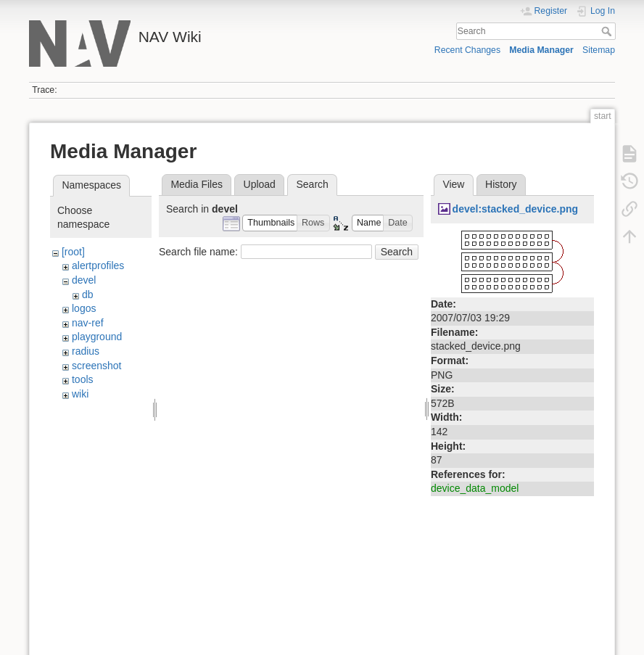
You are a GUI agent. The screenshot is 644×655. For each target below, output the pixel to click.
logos (84, 308)
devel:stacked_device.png (516, 209)
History (501, 184)
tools (83, 379)
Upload (260, 184)
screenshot (96, 366)
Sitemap (599, 50)
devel (84, 280)
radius (86, 351)
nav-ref (88, 323)
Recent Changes (467, 50)
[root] (73, 252)
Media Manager (541, 50)
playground (97, 337)
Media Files (197, 184)
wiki (80, 394)
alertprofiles (98, 265)
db (88, 294)
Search (608, 31)
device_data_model (475, 488)
